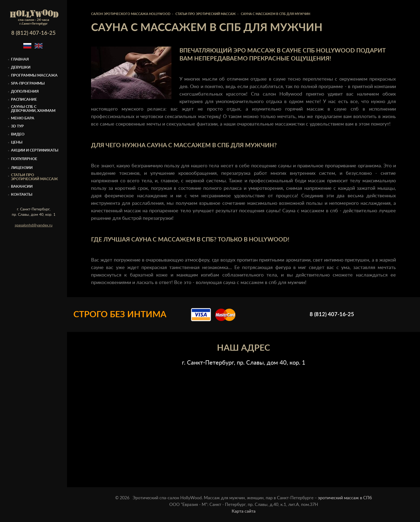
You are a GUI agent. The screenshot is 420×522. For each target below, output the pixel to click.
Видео (18, 134)
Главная (20, 59)
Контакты (22, 195)
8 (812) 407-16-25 (33, 33)
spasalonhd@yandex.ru (34, 225)
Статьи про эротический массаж (34, 177)
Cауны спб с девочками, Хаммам (33, 109)
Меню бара (23, 118)
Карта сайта (244, 511)
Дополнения (25, 92)
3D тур (17, 126)
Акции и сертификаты (35, 150)
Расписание (24, 100)
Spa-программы (28, 84)
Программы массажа (34, 75)
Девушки (21, 67)
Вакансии (22, 187)
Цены (17, 142)
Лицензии (22, 168)
